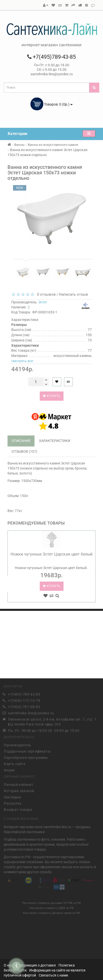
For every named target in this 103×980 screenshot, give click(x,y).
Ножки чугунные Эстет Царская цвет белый (51, 554)
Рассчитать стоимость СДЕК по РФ (52, 907)
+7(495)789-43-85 (51, 57)
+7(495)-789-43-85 (24, 693)
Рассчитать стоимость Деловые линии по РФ (51, 912)
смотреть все (22, 361)
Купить (52, 396)
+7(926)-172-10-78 (24, 699)
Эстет (43, 302)
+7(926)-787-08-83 (24, 706)
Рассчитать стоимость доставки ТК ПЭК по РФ (52, 902)
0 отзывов (45, 294)
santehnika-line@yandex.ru (31, 712)
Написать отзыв (73, 294)
